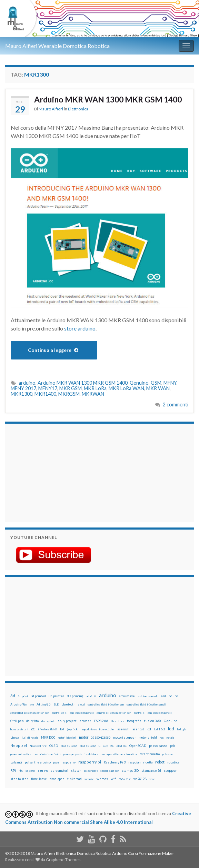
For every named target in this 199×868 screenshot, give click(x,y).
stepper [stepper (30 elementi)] (170, 770)
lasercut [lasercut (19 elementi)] (123, 729)
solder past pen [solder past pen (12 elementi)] (110, 771)
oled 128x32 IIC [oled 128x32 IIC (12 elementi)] (90, 746)
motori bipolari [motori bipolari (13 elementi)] (67, 738)
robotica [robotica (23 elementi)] (173, 762)
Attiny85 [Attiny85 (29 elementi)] (44, 704)
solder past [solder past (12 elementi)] (91, 771)
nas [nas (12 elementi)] (162, 738)
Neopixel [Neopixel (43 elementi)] (19, 745)
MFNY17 (48, 388)
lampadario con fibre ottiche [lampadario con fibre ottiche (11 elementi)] (97, 729)
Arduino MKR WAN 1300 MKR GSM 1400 (108, 99)
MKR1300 (22, 394)
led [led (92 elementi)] (171, 729)
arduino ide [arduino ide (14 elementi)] (127, 696)
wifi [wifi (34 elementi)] (114, 779)
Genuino (139, 383)
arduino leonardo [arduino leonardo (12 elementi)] (148, 696)
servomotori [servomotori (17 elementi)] (59, 771)
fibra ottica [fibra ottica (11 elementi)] (117, 721)
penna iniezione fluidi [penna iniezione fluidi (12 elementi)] (47, 754)
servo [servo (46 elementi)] (43, 770)
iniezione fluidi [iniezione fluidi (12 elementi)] (48, 729)
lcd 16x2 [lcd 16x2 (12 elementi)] (160, 729)
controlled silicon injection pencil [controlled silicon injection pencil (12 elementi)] (73, 713)
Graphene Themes (63, 860)
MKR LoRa (95, 388)
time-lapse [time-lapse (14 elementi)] (39, 779)
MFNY (170, 383)
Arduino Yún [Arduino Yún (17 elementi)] (19, 704)
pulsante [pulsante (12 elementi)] (168, 754)
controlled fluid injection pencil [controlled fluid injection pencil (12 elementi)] (146, 704)
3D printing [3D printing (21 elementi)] (75, 696)
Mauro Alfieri (51, 109)
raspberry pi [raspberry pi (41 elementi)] (90, 762)
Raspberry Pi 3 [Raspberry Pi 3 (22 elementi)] (115, 762)
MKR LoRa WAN (126, 388)
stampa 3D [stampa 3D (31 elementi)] (130, 770)
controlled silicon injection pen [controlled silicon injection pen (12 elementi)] (30, 713)
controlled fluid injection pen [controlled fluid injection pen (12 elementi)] (106, 704)
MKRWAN (93, 394)
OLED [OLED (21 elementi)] (54, 746)
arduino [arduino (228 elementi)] (108, 695)
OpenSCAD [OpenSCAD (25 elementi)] (138, 746)
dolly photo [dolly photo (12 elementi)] (48, 721)
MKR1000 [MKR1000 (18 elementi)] (48, 737)
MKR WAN (158, 388)
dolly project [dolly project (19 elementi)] (67, 721)
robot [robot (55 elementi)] (160, 762)
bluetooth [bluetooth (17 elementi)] (68, 704)
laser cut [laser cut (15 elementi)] (138, 729)
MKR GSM (71, 388)
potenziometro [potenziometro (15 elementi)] (150, 754)
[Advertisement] (53, 472)
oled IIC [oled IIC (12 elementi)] (122, 746)
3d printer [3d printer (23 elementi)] (56, 696)
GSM (156, 383)
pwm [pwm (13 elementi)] (56, 762)
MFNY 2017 (23, 388)
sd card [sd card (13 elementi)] (30, 771)
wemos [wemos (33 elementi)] (102, 779)
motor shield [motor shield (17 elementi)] (148, 737)
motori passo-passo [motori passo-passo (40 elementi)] (95, 737)
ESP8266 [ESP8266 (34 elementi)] (101, 721)
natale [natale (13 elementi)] (170, 738)
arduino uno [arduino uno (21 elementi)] (170, 696)
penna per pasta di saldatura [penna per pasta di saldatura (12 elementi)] (81, 754)
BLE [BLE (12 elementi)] (56, 704)
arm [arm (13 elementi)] (32, 704)
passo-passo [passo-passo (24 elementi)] (158, 746)
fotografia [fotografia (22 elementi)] (134, 721)
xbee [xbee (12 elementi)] (152, 779)
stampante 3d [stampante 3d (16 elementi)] (151, 771)
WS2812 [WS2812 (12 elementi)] (125, 779)
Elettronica (78, 109)
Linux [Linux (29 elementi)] (15, 737)
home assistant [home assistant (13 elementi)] (19, 729)
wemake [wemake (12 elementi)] (89, 779)
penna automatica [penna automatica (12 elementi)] (21, 754)
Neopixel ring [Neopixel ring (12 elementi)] (38, 746)
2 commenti (176, 405)
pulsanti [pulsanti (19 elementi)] (16, 762)
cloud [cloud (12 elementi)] (81, 704)
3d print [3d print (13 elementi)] (23, 696)
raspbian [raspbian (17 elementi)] (134, 762)
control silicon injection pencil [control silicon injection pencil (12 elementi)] (153, 713)
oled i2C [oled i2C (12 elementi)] (108, 746)
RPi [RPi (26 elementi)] (13, 770)
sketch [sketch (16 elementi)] (76, 771)
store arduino (80, 328)
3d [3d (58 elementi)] (13, 696)
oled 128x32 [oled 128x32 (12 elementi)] (69, 746)
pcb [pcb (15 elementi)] (172, 746)
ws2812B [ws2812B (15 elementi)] (140, 779)
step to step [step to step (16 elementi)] (19, 779)
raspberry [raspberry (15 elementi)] (68, 762)
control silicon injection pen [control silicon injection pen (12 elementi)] (114, 713)
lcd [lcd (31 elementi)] (149, 729)
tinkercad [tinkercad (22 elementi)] (74, 779)
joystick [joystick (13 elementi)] (72, 729)
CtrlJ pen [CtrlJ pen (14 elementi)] (17, 721)
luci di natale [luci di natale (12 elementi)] (30, 738)
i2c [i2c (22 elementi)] (33, 729)
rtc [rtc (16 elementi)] (21, 771)
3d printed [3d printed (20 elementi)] (38, 696)
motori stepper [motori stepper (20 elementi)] (125, 737)
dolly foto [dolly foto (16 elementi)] (32, 721)
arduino (27, 383)
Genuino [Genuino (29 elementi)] (171, 721)
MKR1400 (45, 394)
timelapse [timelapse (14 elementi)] (57, 779)
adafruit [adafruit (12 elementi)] (91, 696)
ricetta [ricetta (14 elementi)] (148, 762)
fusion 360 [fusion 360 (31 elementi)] (153, 721)
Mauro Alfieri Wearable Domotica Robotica (57, 46)
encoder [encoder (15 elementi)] (85, 721)
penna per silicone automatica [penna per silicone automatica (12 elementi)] (119, 754)
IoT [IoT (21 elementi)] (62, 729)
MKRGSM (69, 394)
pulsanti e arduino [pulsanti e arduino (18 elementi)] (38, 762)
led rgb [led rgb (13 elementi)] (181, 729)
